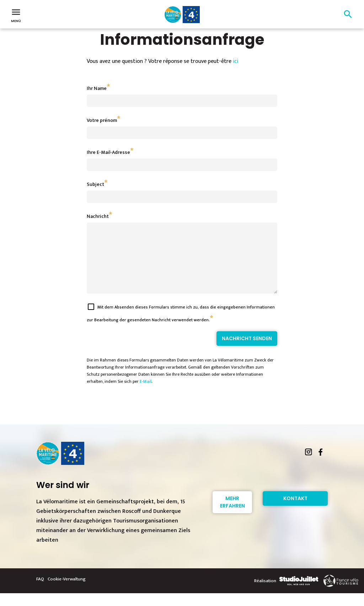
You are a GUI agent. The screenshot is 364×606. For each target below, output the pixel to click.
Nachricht (98, 216)
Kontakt (295, 511)
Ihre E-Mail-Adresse (108, 152)
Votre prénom (102, 120)
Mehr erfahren (232, 515)
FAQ (40, 592)
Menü (16, 15)
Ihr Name (97, 88)
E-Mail (146, 394)
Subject (95, 184)
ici (235, 61)
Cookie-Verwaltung (67, 592)
